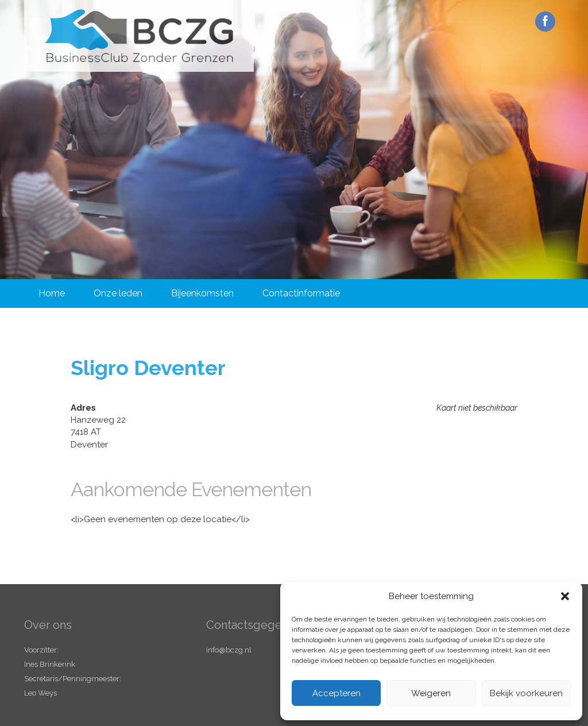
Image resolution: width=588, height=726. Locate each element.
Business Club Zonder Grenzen (139, 36)
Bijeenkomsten (202, 293)
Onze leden (118, 293)
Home (52, 293)
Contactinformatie (301, 293)
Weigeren (431, 693)
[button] (565, 596)
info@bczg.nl (229, 650)
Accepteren (336, 693)
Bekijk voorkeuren (526, 693)
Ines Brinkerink (50, 664)
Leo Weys (40, 693)
